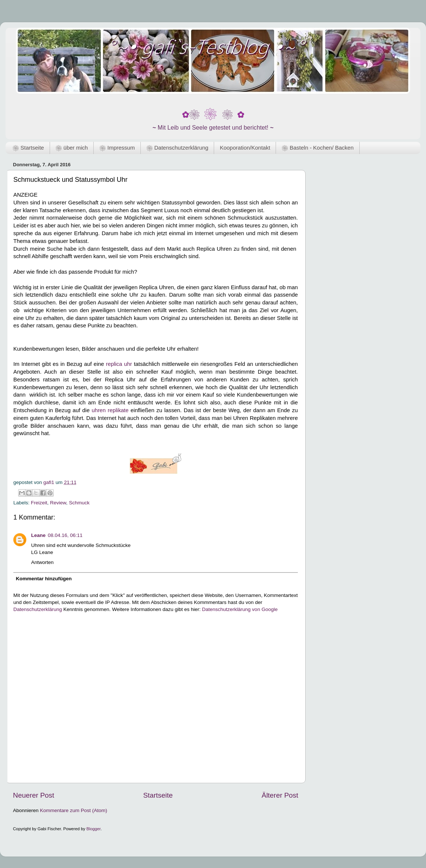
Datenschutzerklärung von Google (240, 609)
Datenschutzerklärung (38, 609)
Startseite (158, 795)
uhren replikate (110, 410)
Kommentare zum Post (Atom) (74, 810)
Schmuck (79, 503)
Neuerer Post (34, 795)
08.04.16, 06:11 (65, 535)
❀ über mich (72, 148)
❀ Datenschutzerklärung (177, 148)
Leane (38, 535)
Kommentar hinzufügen (44, 579)
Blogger (93, 829)
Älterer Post (280, 795)
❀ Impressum (117, 148)
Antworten (42, 562)
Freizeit (39, 503)
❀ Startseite (28, 148)
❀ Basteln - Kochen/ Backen (317, 148)
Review (58, 503)
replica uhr (119, 364)
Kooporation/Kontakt (245, 148)
